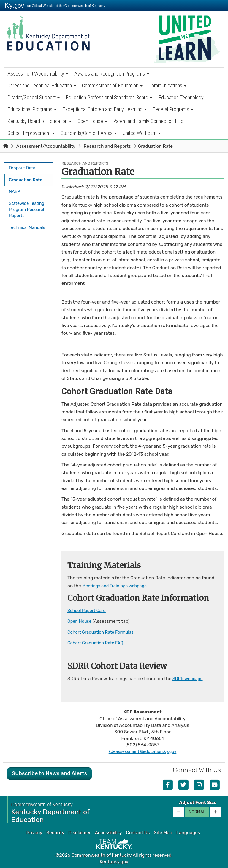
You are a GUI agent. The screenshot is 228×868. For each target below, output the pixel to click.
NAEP (15, 188)
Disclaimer (80, 833)
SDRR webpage (189, 678)
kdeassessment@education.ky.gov (142, 751)
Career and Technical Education (42, 85)
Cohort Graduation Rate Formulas (103, 632)
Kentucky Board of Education (39, 121)
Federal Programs (173, 109)
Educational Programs (32, 109)
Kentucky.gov (114, 862)
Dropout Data (23, 168)
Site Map (163, 833)
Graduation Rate (28, 178)
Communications (167, 85)
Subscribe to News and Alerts (49, 773)
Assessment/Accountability (38, 74)
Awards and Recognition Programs (112, 74)
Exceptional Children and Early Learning (104, 109)
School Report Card (88, 611)
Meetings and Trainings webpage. (118, 586)
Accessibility (109, 833)
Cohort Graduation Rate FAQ (98, 643)
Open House (92, 121)
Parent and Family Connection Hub (148, 121)
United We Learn (142, 133)
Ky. (14, 5)
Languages (188, 833)
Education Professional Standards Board (109, 97)
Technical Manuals (28, 223)
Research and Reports (107, 146)
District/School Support (34, 97)
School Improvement (31, 133)
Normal (197, 812)
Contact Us (138, 833)
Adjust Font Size (198, 802)
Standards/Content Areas (89, 133)
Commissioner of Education (112, 85)
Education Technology (181, 97)
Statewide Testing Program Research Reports (28, 206)
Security (55, 833)
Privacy (34, 833)
